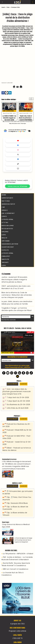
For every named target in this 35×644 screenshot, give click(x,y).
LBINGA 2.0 (5, 210)
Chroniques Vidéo (15, 7)
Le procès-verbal (7, 219)
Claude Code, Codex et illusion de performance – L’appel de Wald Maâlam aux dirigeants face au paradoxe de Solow (26, 117)
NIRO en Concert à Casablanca (16, 569)
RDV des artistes (7, 229)
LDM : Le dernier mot (8, 213)
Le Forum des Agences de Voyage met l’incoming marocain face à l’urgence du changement (23, 540)
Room (8, 7)
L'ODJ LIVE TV (18, 638)
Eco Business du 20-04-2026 (18, 405)
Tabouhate (5, 262)
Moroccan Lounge (8, 225)
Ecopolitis (5, 250)
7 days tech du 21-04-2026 (18, 397)
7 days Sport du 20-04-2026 (18, 401)
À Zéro (4, 235)
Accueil (3, 7)
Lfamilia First (6, 256)
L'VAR (3, 207)
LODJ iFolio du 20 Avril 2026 (18, 408)
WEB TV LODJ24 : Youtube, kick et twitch (18, 328)
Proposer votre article (17, 631)
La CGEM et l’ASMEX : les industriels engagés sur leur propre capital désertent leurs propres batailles (9, 117)
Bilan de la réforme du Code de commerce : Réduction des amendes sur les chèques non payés (17, 295)
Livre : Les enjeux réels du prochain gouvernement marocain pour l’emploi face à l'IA (17, 391)
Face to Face (6, 201)
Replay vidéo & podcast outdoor (15, 124)
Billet (4, 122)
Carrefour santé (7, 198)
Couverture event (8, 247)
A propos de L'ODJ (17, 624)
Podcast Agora (23, 124)
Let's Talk (5, 222)
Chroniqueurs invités (9, 122)
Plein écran (28, 335)
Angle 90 (4, 238)
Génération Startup (8, 204)
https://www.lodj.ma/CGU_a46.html (17, 367)
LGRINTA (4, 216)
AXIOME (4, 195)
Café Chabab (6, 241)
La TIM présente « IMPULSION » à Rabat (18, 554)
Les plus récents (12, 384)
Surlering (5, 232)
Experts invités (16, 122)
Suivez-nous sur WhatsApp (17, 186)
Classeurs (24, 384)
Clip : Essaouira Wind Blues (17, 503)
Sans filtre (5, 259)
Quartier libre (22, 122)
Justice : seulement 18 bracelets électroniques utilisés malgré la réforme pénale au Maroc (14, 280)
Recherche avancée (9, 320)
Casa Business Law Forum (10, 244)
